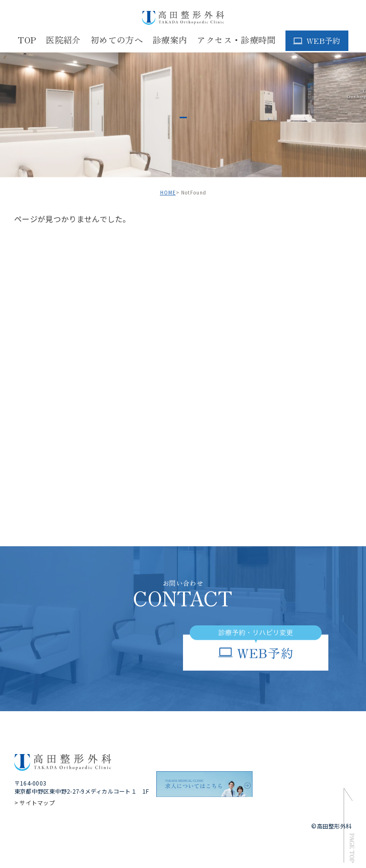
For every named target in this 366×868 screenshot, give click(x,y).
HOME (168, 192)
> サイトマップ (35, 802)
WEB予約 (323, 41)
